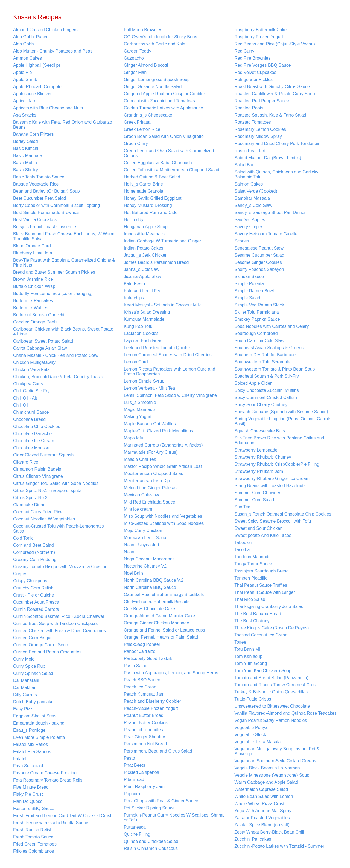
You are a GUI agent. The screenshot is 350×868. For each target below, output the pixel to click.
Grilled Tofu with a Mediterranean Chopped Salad (172, 170)
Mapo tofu (134, 438)
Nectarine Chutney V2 (145, 566)
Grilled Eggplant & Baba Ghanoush (158, 163)
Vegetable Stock (250, 735)
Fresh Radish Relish (33, 830)
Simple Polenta (249, 284)
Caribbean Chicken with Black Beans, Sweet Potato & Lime (63, 332)
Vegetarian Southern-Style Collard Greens (275, 761)
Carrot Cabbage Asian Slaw (40, 348)
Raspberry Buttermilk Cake (260, 30)
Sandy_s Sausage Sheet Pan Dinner (270, 212)
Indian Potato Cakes (144, 248)
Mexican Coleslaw (142, 495)
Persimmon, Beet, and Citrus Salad (158, 751)
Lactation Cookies (141, 333)
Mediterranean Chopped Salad (154, 474)
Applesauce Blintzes (33, 94)
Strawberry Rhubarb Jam (259, 471)
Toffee (240, 642)
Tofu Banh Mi (247, 649)
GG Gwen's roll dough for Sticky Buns (161, 37)
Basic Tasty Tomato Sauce (39, 177)
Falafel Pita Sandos (32, 752)
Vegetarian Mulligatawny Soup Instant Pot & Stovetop (277, 751)
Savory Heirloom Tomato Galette (266, 234)
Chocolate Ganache (32, 434)
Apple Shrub (25, 79)
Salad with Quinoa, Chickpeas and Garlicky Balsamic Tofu (276, 174)
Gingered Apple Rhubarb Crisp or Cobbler (164, 94)
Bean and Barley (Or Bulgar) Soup (46, 191)
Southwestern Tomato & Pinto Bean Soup (275, 369)
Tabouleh (243, 542)
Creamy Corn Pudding (35, 559)
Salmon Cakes (249, 184)
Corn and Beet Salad (33, 545)
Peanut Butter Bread (144, 715)
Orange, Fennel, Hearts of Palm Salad (161, 637)
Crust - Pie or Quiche (33, 595)
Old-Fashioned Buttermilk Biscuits (157, 602)
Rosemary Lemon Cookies (260, 129)
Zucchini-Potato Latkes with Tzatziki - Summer (279, 846)
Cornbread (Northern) (34, 552)
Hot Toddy (134, 220)
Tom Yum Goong (251, 663)
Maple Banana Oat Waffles (150, 424)
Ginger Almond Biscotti (146, 65)
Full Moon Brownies (143, 30)
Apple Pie (23, 72)
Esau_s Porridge (29, 730)
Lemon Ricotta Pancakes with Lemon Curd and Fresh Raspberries (170, 371)
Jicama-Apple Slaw (142, 277)
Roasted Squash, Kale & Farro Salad (270, 115)
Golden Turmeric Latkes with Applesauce (164, 108)
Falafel (20, 759)
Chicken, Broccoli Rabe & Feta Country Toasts (58, 377)
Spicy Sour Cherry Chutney (261, 405)
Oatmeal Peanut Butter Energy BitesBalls (164, 594)
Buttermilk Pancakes (33, 301)
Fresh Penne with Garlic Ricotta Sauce (51, 823)
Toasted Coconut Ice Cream (261, 635)
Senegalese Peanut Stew (259, 248)
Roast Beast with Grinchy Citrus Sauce (272, 87)
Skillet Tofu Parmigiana (256, 312)
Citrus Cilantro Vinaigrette (38, 476)
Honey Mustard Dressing (148, 205)
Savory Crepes (249, 227)
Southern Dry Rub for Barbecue (265, 355)
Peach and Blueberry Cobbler (153, 701)
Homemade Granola (144, 191)
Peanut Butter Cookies (146, 723)
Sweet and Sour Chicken (258, 528)
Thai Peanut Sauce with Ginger (265, 592)
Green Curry (136, 144)
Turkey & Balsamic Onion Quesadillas (271, 692)
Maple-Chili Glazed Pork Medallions (158, 431)
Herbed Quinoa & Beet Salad (152, 177)
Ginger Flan (135, 72)
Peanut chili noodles (143, 730)
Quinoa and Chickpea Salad (151, 841)
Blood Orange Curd (32, 246)
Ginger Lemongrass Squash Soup (157, 79)
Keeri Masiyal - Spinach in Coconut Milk (162, 305)
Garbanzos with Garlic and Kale (155, 44)
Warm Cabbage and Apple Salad (266, 782)
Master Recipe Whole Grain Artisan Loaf (163, 466)
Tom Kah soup (248, 656)
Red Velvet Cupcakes (255, 72)
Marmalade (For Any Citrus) (151, 452)
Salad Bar (244, 165)
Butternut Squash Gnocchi (39, 315)
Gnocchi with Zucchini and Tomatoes (159, 101)
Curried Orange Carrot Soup (41, 645)
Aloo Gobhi (24, 44)
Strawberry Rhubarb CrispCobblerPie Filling (277, 464)
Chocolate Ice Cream (34, 441)
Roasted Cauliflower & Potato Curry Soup (275, 94)
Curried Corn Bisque (33, 638)
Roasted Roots (249, 108)
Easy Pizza (24, 709)
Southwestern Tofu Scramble (262, 362)
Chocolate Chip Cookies (37, 426)
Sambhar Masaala (252, 198)
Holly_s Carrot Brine (143, 184)
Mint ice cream (138, 509)
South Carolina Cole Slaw (259, 341)
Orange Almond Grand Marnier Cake (160, 616)
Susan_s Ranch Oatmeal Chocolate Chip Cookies (283, 514)
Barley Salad (26, 141)
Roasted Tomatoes (253, 122)
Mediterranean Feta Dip (147, 481)
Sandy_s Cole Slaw (253, 205)
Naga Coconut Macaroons (149, 559)
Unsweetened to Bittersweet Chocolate (272, 706)
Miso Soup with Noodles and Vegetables (163, 516)
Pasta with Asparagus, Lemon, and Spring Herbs (171, 673)
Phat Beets (135, 765)
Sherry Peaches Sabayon (259, 269)
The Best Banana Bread (258, 614)
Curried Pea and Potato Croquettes (47, 652)
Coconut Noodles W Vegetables (44, 519)
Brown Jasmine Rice (33, 279)
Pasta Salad (136, 666)
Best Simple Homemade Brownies (46, 212)
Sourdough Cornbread (256, 333)
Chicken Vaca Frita (31, 370)
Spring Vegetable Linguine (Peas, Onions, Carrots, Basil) (283, 421)
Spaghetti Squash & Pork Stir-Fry (267, 376)
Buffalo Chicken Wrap (34, 286)
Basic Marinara (28, 156)
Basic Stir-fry (26, 170)
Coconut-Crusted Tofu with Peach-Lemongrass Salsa (58, 529)
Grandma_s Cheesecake (148, 115)
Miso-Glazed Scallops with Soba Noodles (164, 523)
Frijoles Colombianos (33, 851)
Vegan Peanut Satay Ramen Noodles (271, 720)
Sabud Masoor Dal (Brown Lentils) (268, 158)
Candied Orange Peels (35, 322)
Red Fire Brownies (252, 58)
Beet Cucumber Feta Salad (40, 198)
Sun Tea (242, 507)
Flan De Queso (28, 801)
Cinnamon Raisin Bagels (37, 469)
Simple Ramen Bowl (254, 291)
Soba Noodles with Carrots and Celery (272, 326)
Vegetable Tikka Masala (257, 742)
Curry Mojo (24, 659)
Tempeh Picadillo (251, 578)
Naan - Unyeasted (142, 545)
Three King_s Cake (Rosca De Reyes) (272, 628)
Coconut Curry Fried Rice (38, 512)
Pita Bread (134, 779)
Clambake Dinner (30, 505)
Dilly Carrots (25, 695)
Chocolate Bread (29, 419)
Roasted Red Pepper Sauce (262, 101)
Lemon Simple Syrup (144, 381)
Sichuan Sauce (249, 277)
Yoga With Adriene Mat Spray (263, 811)
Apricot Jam (25, 101)
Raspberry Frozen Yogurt (259, 37)
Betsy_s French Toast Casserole (45, 227)
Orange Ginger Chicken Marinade (157, 623)
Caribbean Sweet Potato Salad (43, 341)
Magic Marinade (139, 410)
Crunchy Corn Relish (33, 588)
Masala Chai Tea (140, 459)
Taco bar (243, 550)
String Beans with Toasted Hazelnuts (270, 486)
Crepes (20, 574)
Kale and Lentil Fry (142, 291)
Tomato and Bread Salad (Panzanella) (271, 678)
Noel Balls (134, 573)
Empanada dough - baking (39, 723)
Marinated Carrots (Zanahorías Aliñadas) (163, 445)
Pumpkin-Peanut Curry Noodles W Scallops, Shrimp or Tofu (174, 818)
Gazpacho (134, 58)
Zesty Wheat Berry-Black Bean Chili (269, 832)
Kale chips (134, 298)
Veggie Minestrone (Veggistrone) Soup (272, 775)
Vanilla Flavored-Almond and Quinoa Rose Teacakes (285, 713)
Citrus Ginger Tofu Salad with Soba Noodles (56, 483)
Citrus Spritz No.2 (30, 498)
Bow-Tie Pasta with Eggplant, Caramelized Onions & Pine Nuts (64, 263)
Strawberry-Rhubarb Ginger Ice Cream (272, 478)
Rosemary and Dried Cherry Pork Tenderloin (277, 144)
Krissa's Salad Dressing (147, 312)
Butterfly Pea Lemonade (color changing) (53, 293)
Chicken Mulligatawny (34, 362)
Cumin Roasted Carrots (36, 609)
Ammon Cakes (27, 58)
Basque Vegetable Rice (36, 184)
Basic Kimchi (26, 148)
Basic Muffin (25, 163)
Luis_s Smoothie (140, 402)
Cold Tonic (23, 538)
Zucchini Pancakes (253, 839)
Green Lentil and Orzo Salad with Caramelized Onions (169, 153)
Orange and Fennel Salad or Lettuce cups (164, 630)
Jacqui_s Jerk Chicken (146, 255)
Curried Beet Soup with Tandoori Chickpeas (55, 623)
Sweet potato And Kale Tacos (263, 535)
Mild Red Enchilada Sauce (150, 502)
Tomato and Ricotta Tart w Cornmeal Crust (275, 685)
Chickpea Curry (28, 384)
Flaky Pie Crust (28, 794)
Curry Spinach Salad (33, 673)
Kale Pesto (134, 284)
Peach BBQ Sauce (142, 680)
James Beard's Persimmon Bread (156, 262)
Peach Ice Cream (141, 687)
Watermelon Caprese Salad (261, 789)
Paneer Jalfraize (140, 651)
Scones (242, 241)
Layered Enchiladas (143, 341)
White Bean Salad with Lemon (264, 796)
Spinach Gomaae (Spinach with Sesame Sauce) (281, 412)
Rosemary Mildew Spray (258, 136)
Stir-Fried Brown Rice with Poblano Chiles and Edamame (279, 440)
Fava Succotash (29, 766)
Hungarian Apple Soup (146, 227)
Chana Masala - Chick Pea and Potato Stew (56, 355)
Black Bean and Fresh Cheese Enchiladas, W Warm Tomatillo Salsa (64, 236)
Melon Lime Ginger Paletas (150, 488)
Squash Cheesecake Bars (260, 431)
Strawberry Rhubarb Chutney (263, 457)
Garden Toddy (138, 51)
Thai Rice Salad (250, 599)
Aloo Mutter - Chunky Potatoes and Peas (53, 51)
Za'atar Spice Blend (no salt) (262, 825)
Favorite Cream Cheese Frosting (45, 773)
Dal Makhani (25, 688)
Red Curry (244, 51)
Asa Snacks (25, 115)
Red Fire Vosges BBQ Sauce (262, 65)
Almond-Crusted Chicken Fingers (45, 30)
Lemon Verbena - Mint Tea (149, 388)
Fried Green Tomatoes (35, 844)
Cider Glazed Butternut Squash (43, 455)
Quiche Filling (137, 834)
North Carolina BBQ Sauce (150, 587)
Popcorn (132, 794)
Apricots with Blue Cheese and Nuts (48, 108)
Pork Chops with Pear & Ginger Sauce (161, 801)
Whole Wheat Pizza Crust (259, 804)
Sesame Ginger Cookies (258, 262)
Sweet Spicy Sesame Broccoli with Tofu (273, 521)
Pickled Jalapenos (142, 772)
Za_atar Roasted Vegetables (262, 818)
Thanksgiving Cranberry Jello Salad (269, 607)
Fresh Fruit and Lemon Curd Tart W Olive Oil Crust (62, 816)
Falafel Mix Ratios (30, 744)
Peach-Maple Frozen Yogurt (151, 708)
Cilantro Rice (26, 462)
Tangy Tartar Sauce (253, 564)
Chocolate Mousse (31, 448)
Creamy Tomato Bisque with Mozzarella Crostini (59, 567)
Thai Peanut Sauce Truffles (261, 585)
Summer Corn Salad (254, 500)
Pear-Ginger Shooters (145, 737)
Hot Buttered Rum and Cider (151, 212)
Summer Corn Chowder (257, 493)
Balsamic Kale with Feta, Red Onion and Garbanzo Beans (63, 125)
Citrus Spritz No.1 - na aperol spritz (47, 491)
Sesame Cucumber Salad (259, 255)
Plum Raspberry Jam (144, 787)
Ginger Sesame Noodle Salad (153, 87)
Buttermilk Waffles (31, 308)
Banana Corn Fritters (33, 134)
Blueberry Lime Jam (33, 253)
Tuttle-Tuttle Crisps (253, 699)
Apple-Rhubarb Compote (37, 87)
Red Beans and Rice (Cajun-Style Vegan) (275, 44)
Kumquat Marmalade (144, 319)
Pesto (129, 758)
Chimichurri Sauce (31, 412)
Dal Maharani (26, 680)
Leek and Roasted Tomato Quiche (157, 348)
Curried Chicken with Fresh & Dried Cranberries (59, 631)
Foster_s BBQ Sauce (34, 808)
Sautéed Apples (250, 220)
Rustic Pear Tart (250, 151)
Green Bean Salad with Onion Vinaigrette (164, 136)
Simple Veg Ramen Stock (259, 305)
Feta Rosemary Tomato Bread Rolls (48, 780)
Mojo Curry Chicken (143, 530)
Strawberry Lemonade (256, 450)
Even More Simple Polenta (39, 737)
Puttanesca (135, 827)
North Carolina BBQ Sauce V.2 (154, 580)
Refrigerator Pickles (253, 79)
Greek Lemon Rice (142, 129)
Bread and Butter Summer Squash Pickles (54, 272)
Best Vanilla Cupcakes (35, 220)
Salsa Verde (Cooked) (256, 191)
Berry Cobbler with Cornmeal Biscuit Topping (56, 205)
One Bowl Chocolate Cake (150, 609)
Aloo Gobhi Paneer (32, 37)
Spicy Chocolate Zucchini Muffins (266, 390)
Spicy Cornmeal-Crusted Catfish (266, 397)
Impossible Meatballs (144, 234)
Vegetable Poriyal (251, 727)
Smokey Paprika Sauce (257, 319)
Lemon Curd (136, 362)
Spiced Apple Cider (253, 383)
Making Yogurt (138, 417)
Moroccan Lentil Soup (145, 538)
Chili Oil (21, 405)
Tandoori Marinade (253, 557)
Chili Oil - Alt (25, 398)
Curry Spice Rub (29, 666)
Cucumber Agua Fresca (36, 602)
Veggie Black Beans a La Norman (267, 768)
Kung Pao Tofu (138, 326)
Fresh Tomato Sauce (33, 837)
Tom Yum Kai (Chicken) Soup (263, 671)
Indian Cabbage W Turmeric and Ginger (163, 241)
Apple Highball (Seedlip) (37, 65)
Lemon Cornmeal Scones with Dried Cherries (168, 355)
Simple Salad (247, 298)
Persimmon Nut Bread (145, 744)
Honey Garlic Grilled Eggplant (153, 198)
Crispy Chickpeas (30, 581)
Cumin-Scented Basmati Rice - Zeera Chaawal (59, 616)
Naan (129, 552)
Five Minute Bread (31, 787)
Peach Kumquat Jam (144, 694)
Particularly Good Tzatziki (149, 659)
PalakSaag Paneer (142, 644)
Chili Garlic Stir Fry (31, 391)
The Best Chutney (252, 621)
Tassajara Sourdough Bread (261, 571)
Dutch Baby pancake (33, 702)
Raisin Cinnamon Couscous (151, 848)
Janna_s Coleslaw (142, 269)
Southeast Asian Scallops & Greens (269, 348)
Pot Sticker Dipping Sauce (149, 808)
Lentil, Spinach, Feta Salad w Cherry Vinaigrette (170, 395)
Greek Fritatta (137, 122)
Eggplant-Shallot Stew (35, 716)
